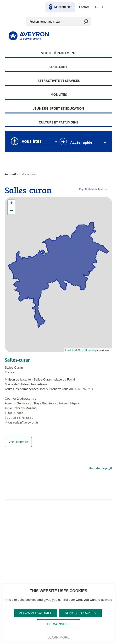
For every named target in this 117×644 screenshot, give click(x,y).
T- (103, 7)
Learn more (58, 637)
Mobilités (59, 95)
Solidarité (59, 67)
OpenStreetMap (87, 350)
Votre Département (58, 53)
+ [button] (11, 204)
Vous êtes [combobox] (31, 141)
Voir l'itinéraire (18, 447)
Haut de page (98, 473)
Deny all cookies (80, 613)
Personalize (58, 624)
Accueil (10, 174)
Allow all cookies (36, 613)
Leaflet (69, 350)
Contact (84, 7)
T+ (96, 7)
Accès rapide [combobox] (81, 143)
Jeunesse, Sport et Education (59, 108)
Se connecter (63, 7)
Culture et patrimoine (58, 122)
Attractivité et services (59, 81)
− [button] (11, 211)
